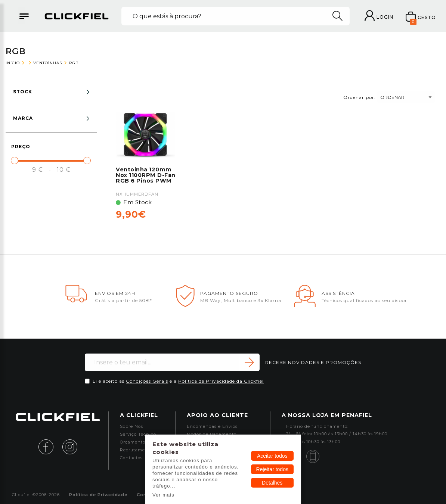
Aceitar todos (272, 456)
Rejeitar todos (272, 469)
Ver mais (163, 495)
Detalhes (272, 483)
